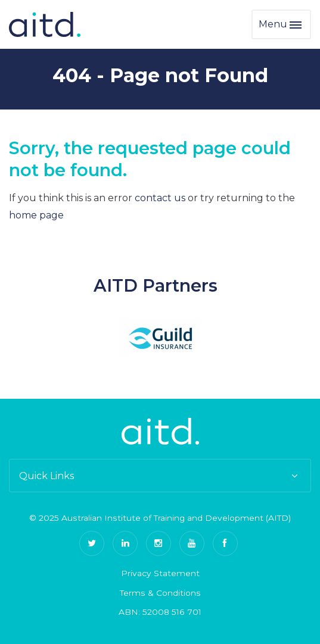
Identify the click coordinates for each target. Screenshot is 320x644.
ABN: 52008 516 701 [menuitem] (160, 612)
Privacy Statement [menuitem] (160, 573)
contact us (160, 198)
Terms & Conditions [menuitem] (160, 593)
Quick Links (160, 476)
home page (36, 215)
